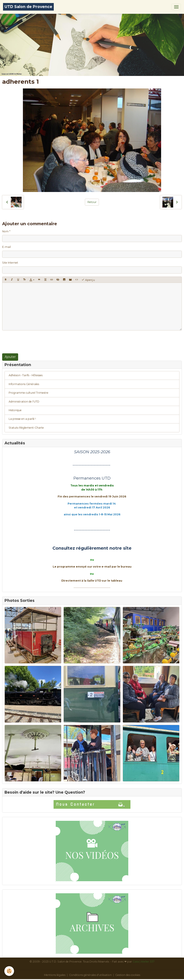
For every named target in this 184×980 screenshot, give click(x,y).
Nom (5, 231)
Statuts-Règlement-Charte (26, 428)
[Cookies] (9, 971)
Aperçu (88, 280)
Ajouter (10, 357)
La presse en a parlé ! (22, 419)
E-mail (6, 247)
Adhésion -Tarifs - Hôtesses (26, 375)
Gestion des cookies (128, 975)
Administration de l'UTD (24, 402)
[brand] (28, 7)
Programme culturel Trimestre (29, 393)
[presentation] (35, 342)
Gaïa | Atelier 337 (144, 962)
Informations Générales (24, 384)
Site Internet (10, 263)
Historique (15, 410)
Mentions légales (55, 975)
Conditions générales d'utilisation (90, 975)
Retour (92, 202)
